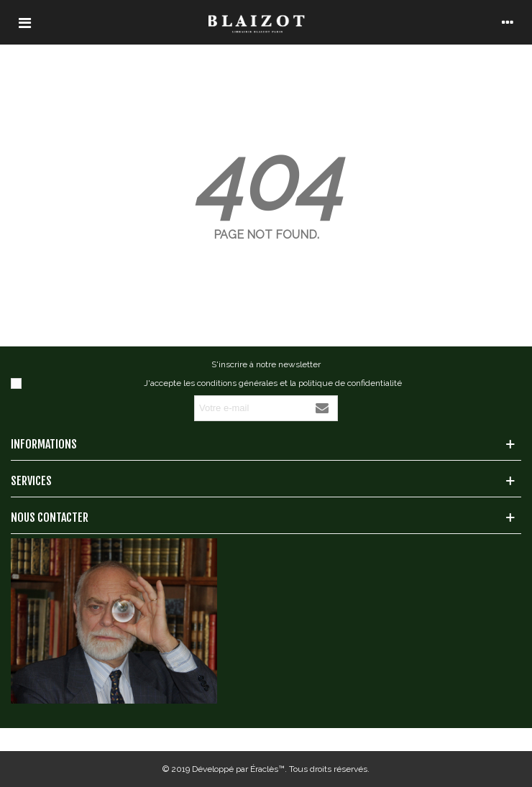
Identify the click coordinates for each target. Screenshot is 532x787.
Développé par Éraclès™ (238, 769)
